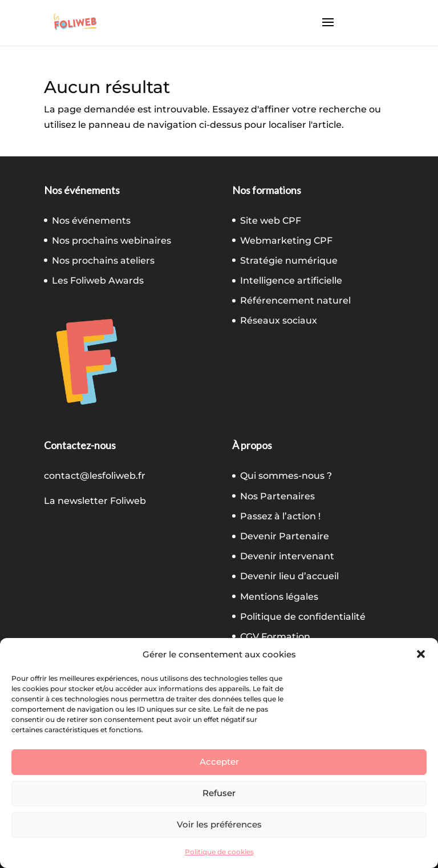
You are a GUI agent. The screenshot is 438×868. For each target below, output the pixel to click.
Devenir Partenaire (285, 536)
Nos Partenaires (277, 496)
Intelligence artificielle (291, 280)
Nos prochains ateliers (103, 261)
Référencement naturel (295, 300)
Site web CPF (271, 221)
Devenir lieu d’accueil (289, 576)
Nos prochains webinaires (111, 241)
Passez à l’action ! (280, 516)
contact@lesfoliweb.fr (95, 476)
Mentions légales (279, 597)
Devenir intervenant (287, 556)
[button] (421, 654)
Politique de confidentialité (303, 617)
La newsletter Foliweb (95, 501)
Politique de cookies (219, 852)
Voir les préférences (219, 824)
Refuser (219, 793)
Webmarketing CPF (286, 241)
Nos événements (91, 221)
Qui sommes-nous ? (286, 476)
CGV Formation (275, 637)
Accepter (219, 762)
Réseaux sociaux (279, 320)
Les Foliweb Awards (98, 280)
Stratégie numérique (289, 261)
